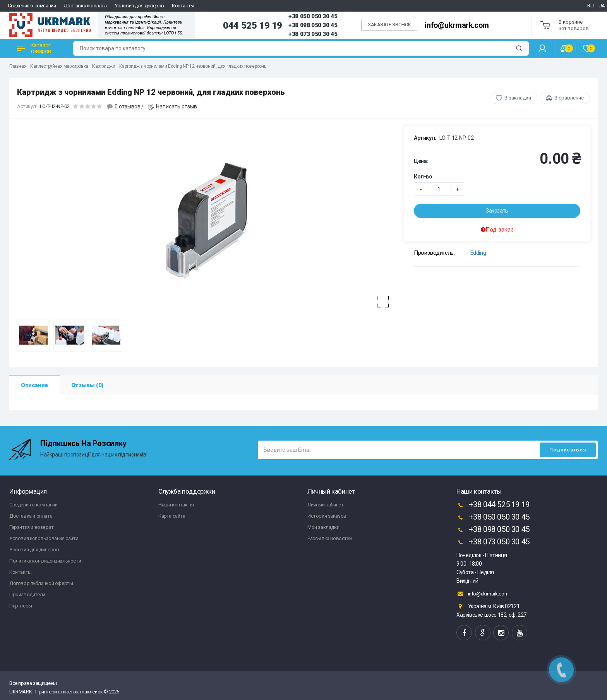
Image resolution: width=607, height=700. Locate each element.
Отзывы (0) (87, 385)
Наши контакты (176, 505)
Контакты (183, 6)
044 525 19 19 (253, 26)
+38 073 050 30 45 (313, 34)
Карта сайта (172, 516)
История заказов (327, 516)
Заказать (497, 211)
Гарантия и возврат (32, 527)
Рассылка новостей (329, 538)
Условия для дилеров (139, 6)
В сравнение (569, 98)
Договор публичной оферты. (42, 583)
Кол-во (423, 177)
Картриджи (104, 66)
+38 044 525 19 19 (493, 505)
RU (590, 6)
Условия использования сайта (44, 538)
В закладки (518, 98)
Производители (27, 594)
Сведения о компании (32, 6)
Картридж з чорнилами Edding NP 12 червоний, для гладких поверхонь (193, 66)
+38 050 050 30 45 (313, 16)
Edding (478, 253)
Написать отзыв (177, 106)
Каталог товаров (34, 48)
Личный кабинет (325, 505)
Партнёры (21, 606)
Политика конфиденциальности (45, 561)
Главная (18, 66)
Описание (34, 385)
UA (602, 6)
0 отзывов (128, 106)
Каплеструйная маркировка (59, 66)
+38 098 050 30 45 (313, 25)
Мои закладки (323, 527)
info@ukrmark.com (457, 25)
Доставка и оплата (85, 6)
